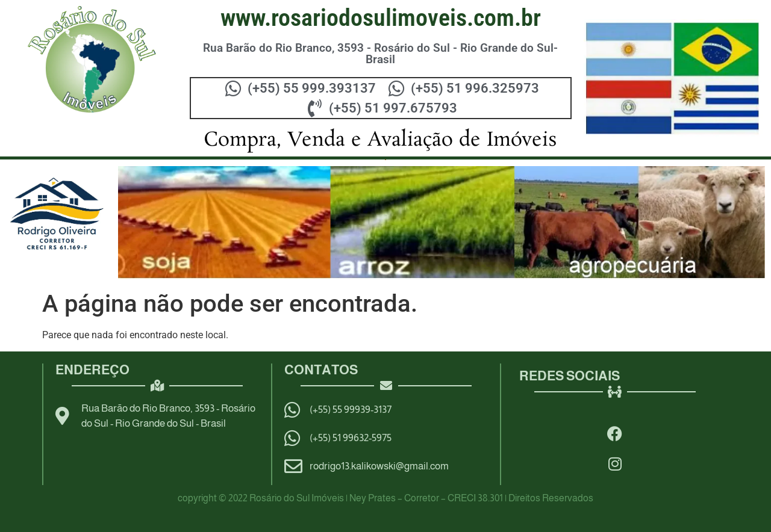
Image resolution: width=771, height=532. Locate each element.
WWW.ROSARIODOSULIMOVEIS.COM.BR (381, 18)
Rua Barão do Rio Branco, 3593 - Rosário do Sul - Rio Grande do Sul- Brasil (380, 54)
